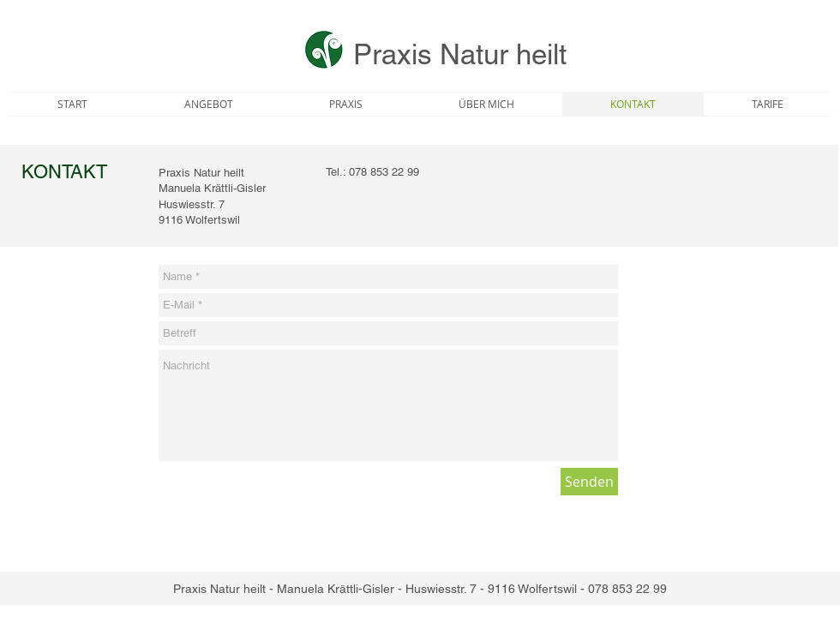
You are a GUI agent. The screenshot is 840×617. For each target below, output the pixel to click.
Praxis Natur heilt (460, 54)
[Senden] (589, 482)
